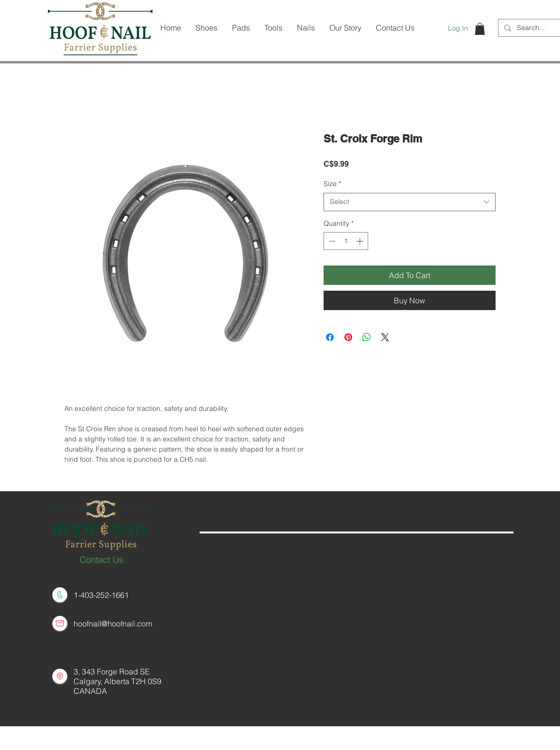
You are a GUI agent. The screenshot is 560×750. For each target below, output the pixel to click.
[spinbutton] (346, 241)
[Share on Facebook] (330, 337)
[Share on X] (385, 337)
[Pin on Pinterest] (348, 337)
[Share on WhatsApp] (367, 337)
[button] (480, 29)
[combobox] (410, 202)
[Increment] (361, 241)
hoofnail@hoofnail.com (113, 624)
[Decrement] (331, 241)
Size (332, 184)
